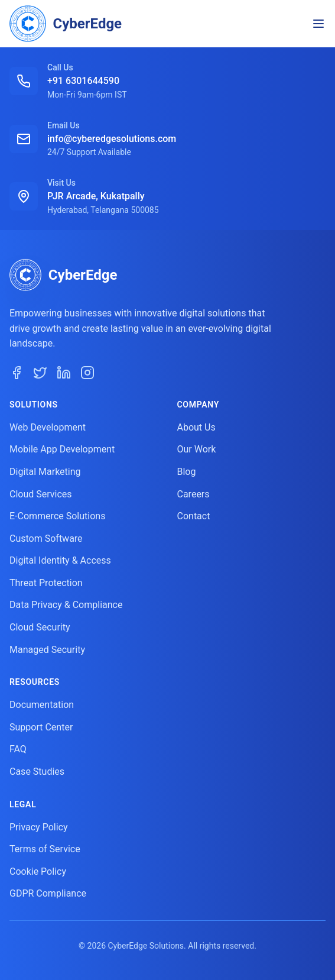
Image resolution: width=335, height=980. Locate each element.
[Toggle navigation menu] (318, 24)
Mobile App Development (62, 449)
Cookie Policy (38, 871)
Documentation (42, 705)
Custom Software (46, 538)
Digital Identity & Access (60, 560)
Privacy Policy (39, 827)
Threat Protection (46, 583)
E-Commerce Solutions (57, 516)
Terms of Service (45, 849)
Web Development (48, 427)
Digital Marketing (45, 472)
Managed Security (47, 650)
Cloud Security (40, 627)
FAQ (18, 749)
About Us (196, 427)
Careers (193, 494)
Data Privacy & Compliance (66, 605)
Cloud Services (41, 494)
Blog (187, 472)
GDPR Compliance (48, 893)
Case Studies (37, 772)
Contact (194, 516)
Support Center (41, 727)
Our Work (197, 449)
